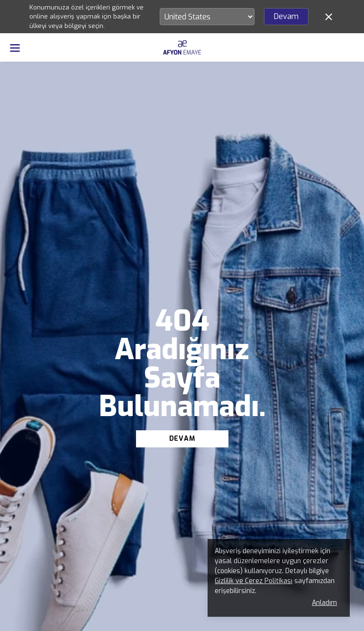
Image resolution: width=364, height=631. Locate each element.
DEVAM (182, 439)
